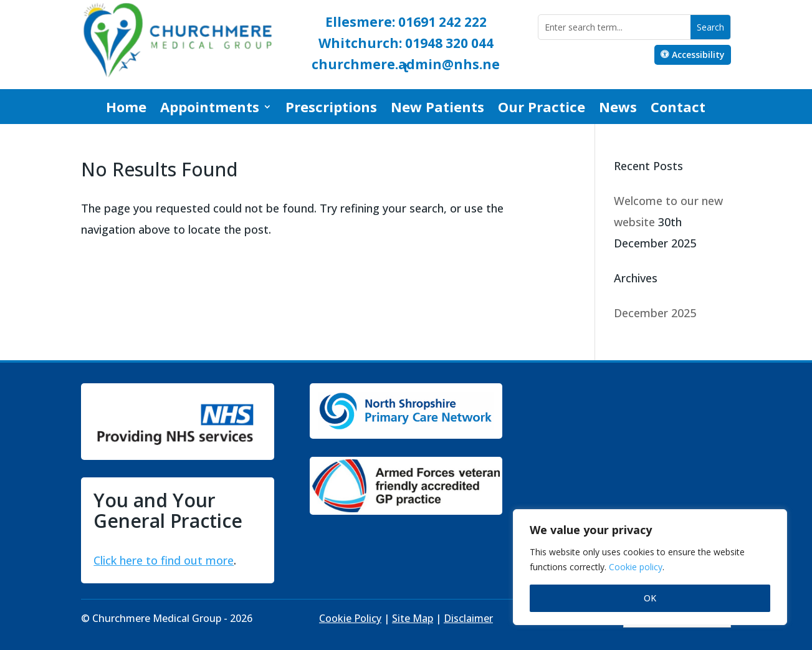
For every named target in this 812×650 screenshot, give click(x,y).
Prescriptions (331, 109)
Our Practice (542, 109)
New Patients (437, 109)
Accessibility (698, 55)
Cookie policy (636, 567)
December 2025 (655, 313)
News (618, 109)
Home (126, 109)
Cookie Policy (350, 618)
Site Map (413, 618)
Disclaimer (468, 618)
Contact (678, 109)
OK (650, 598)
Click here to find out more (164, 560)
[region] (650, 567)
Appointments (210, 109)
